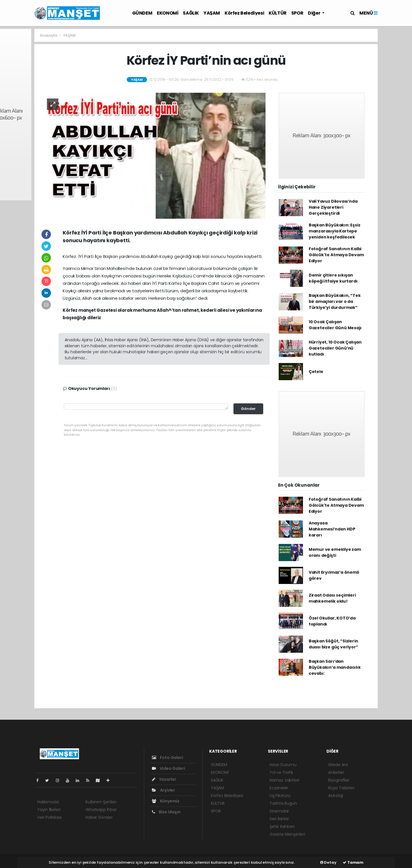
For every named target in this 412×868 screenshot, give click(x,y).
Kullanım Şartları (101, 802)
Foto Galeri (168, 757)
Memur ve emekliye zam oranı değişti (335, 552)
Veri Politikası (49, 817)
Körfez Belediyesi (244, 13)
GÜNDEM (142, 13)
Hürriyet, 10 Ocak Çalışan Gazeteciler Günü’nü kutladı (335, 348)
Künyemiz (166, 801)
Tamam (353, 862)
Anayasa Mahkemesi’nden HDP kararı (332, 529)
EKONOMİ (168, 13)
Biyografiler (339, 780)
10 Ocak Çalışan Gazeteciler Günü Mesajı (335, 325)
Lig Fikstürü (280, 796)
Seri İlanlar (279, 819)
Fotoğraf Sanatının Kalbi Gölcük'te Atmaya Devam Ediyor (336, 255)
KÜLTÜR (278, 13)
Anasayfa (49, 35)
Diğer (314, 13)
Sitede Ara (338, 765)
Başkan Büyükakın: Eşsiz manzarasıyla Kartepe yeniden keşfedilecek (335, 231)
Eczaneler (279, 788)
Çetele (316, 372)
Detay (328, 862)
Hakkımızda (48, 802)
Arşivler (164, 790)
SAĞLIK (191, 13)
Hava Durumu (283, 765)
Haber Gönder (99, 817)
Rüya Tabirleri (341, 788)
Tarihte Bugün (283, 803)
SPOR (297, 13)
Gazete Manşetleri (287, 834)
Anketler (336, 772)
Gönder (248, 409)
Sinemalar (279, 811)
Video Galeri (168, 768)
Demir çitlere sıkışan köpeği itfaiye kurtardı (333, 278)
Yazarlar (164, 779)
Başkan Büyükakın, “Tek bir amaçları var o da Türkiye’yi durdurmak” (335, 301)
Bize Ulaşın (166, 812)
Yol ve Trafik (281, 772)
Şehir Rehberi (282, 826)
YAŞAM (212, 13)
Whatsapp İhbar (101, 810)
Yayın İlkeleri (49, 810)
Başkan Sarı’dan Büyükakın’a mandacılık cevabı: (335, 667)
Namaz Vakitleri (284, 780)
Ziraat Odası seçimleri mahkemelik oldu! (332, 598)
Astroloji (336, 796)
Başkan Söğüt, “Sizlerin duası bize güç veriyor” (333, 644)
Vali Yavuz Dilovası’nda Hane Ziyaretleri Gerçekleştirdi (333, 207)
